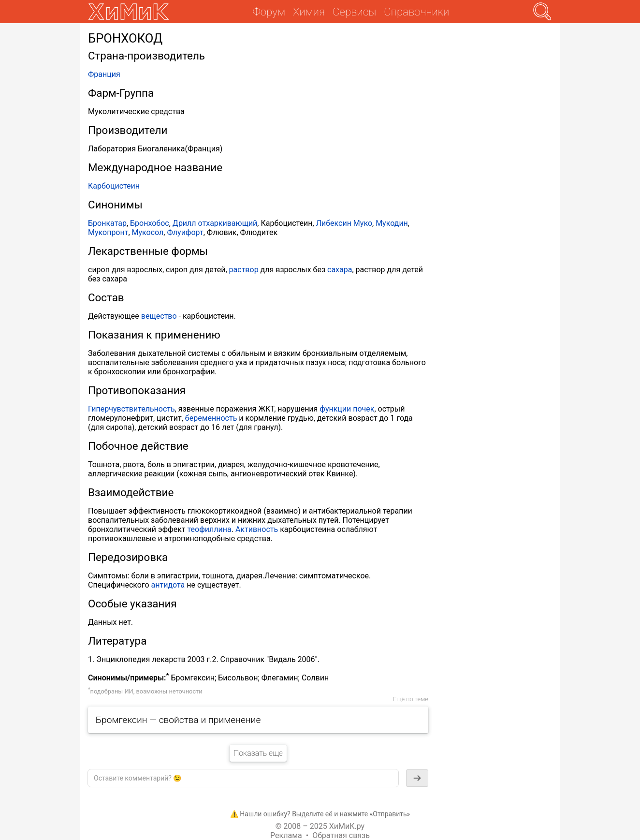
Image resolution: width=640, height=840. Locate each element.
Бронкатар (107, 223)
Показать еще (258, 753)
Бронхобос (150, 223)
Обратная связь (341, 835)
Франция (104, 74)
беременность (211, 418)
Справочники (416, 12)
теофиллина (210, 529)
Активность (257, 529)
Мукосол (148, 232)
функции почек (347, 409)
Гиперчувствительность (131, 409)
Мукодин (392, 223)
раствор (244, 270)
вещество (159, 316)
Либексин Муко (344, 223)
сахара (340, 270)
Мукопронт (108, 232)
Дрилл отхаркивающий (215, 223)
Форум (269, 12)
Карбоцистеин (114, 186)
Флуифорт (185, 232)
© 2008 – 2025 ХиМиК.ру (320, 826)
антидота (168, 585)
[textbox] (243, 778)
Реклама (286, 835)
